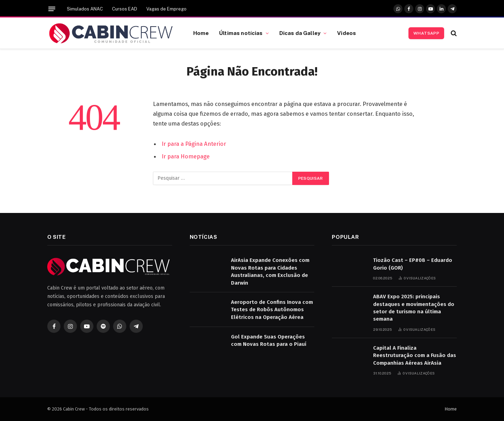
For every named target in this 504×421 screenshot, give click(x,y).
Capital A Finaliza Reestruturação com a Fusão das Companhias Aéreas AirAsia (415, 355)
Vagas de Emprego (166, 9)
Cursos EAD (125, 9)
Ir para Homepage (186, 156)
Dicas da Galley (300, 33)
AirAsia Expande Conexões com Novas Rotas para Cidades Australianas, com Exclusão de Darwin (270, 271)
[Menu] (52, 9)
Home (201, 33)
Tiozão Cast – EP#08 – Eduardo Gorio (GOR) (413, 264)
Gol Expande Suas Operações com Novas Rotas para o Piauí (269, 340)
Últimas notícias (241, 33)
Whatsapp (426, 33)
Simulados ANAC (85, 9)
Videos (346, 33)
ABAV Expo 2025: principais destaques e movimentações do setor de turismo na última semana (414, 308)
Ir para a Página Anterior (194, 144)
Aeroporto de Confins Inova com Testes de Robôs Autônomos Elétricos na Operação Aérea (272, 310)
